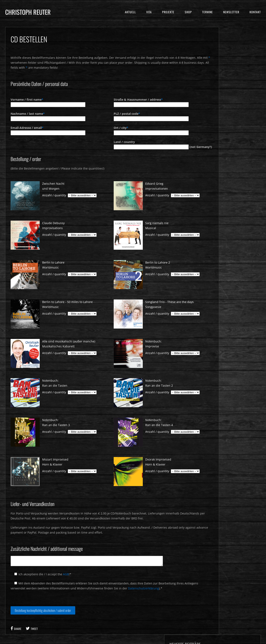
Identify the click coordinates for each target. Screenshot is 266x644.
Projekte (168, 12)
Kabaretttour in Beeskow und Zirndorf (235, 79)
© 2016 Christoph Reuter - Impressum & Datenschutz (133, 641)
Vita (149, 12)
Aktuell (130, 12)
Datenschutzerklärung (143, 587)
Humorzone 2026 (229, 57)
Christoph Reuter (28, 12)
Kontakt (255, 12)
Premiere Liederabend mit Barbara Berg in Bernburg (236, 67)
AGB (66, 573)
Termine (208, 12)
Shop (188, 12)
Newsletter (231, 12)
